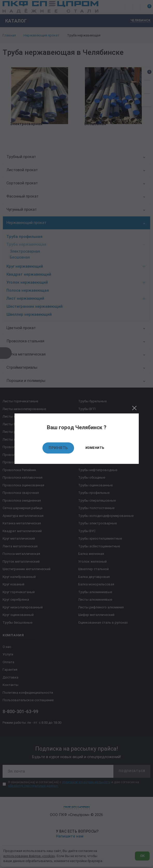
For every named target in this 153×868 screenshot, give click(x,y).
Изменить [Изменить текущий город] (95, 448)
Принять (58, 448)
